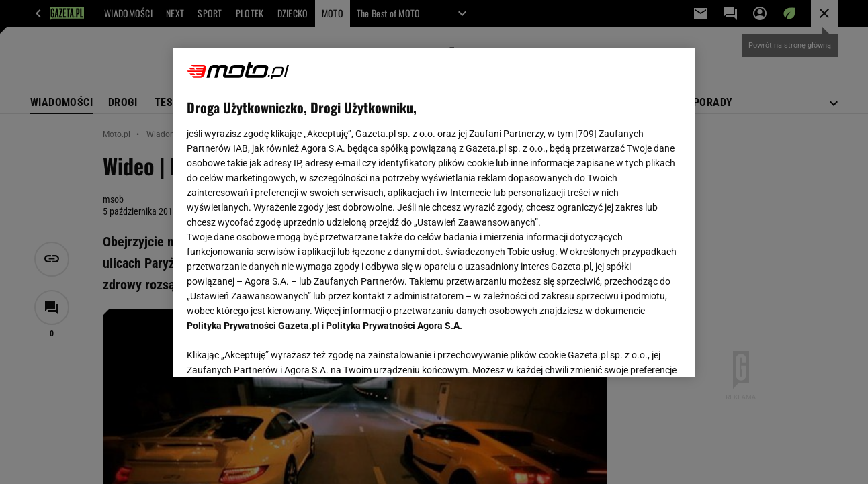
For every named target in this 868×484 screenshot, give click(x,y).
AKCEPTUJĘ (635, 351)
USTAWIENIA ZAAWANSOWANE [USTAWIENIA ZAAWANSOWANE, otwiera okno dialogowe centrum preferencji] (275, 350)
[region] (434, 213)
